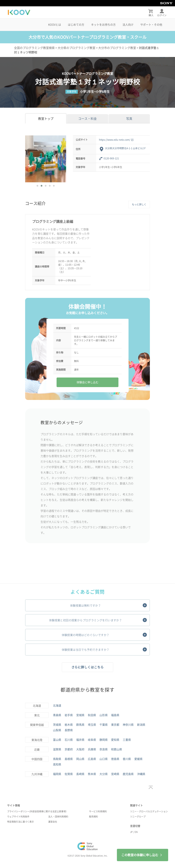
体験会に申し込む (87, 382)
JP (131, 832)
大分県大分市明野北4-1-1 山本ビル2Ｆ (126, 148)
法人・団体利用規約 (58, 817)
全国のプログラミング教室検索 (34, 48)
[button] (37, 186)
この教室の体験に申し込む (143, 855)
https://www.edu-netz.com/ (116, 140)
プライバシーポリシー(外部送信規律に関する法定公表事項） (38, 811)
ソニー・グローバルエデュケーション (149, 811)
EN (136, 832)
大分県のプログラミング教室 (76, 48)
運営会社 (53, 822)
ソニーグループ (138, 817)
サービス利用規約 (98, 811)
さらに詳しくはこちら (88, 667)
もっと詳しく (139, 204)
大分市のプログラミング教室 (117, 48)
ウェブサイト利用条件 (18, 817)
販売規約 (93, 817)
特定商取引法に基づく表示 (21, 822)
